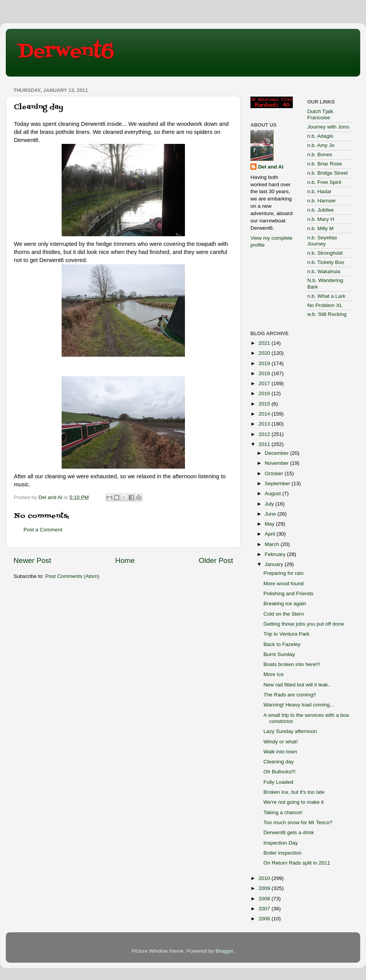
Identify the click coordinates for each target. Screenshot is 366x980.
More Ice (274, 674)
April (271, 534)
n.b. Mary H (321, 219)
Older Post (216, 560)
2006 (265, 919)
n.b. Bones (320, 154)
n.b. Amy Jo (321, 145)
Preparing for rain (284, 573)
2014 (265, 414)
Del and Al (271, 167)
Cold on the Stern (284, 614)
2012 (265, 434)
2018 (265, 373)
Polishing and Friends (289, 594)
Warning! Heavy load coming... (299, 705)
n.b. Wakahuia (324, 271)
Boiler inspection (283, 853)
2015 (265, 404)
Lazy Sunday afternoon (290, 731)
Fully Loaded (278, 782)
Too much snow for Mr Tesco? (298, 822)
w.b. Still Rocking (327, 314)
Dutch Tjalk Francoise (320, 114)
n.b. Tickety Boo (326, 262)
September (278, 483)
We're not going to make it (294, 802)
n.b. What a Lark (327, 296)
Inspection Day (281, 843)
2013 (265, 424)
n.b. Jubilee (321, 210)
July (270, 504)
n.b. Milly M (321, 228)
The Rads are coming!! (290, 695)
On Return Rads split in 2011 (297, 863)
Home (125, 560)
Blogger (224, 951)
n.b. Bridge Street (328, 173)
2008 (265, 899)
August (274, 493)
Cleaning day (279, 762)
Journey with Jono (328, 127)
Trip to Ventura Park (287, 634)
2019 (265, 363)
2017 (265, 383)
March (273, 544)
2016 (265, 393)
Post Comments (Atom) (72, 576)
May (270, 524)
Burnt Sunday (279, 654)
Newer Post (32, 560)
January (275, 564)
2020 (265, 353)
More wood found (284, 583)
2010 (265, 878)
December (277, 453)
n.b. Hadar (320, 191)
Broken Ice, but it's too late (294, 792)
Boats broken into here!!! (292, 664)
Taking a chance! (283, 812)
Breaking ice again (285, 604)
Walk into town (280, 752)
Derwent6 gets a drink (289, 832)
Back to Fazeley (282, 644)
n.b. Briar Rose (325, 164)
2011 (265, 444)
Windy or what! (281, 742)
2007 (265, 909)
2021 (265, 343)
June (271, 514)
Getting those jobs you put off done (304, 624)
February (276, 554)
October (275, 473)
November (277, 463)
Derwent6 (66, 52)
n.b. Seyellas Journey (322, 241)
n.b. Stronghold (325, 253)
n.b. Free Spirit (325, 182)
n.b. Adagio (321, 136)
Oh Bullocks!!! (280, 772)
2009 (265, 888)
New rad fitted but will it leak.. (297, 685)
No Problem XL (325, 305)
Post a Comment (43, 530)
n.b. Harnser (322, 201)
